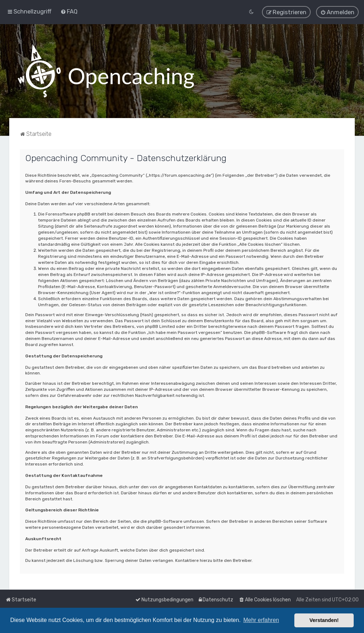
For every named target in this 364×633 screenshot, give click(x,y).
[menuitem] (69, 11)
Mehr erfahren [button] (261, 620)
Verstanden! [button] (324, 620)
